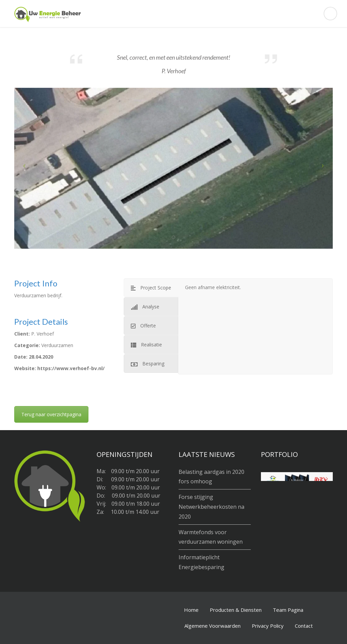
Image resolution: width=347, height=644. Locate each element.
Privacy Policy (268, 626)
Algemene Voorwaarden (212, 626)
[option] (173, 168)
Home (191, 610)
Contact (304, 626)
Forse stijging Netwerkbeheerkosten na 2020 (211, 507)
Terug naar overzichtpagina (51, 414)
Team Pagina (288, 610)
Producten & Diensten (236, 610)
